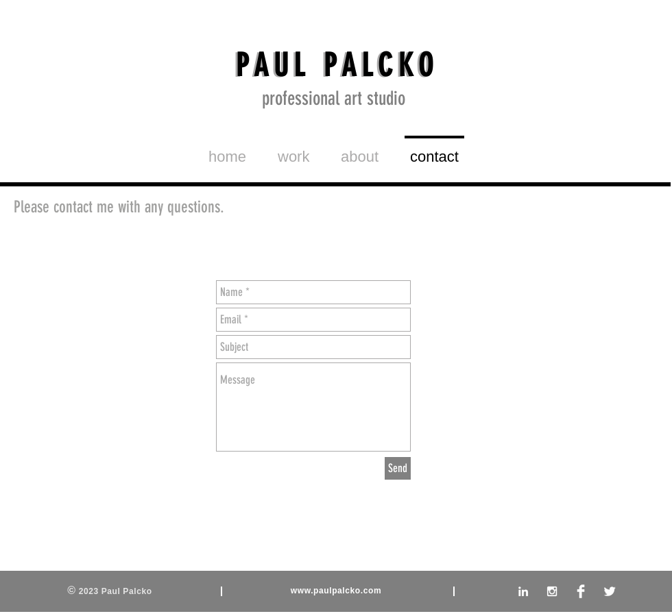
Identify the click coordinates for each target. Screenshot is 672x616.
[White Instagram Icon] (552, 591)
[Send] (398, 468)
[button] (293, 150)
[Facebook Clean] (581, 591)
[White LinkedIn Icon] (523, 591)
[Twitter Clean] (610, 591)
